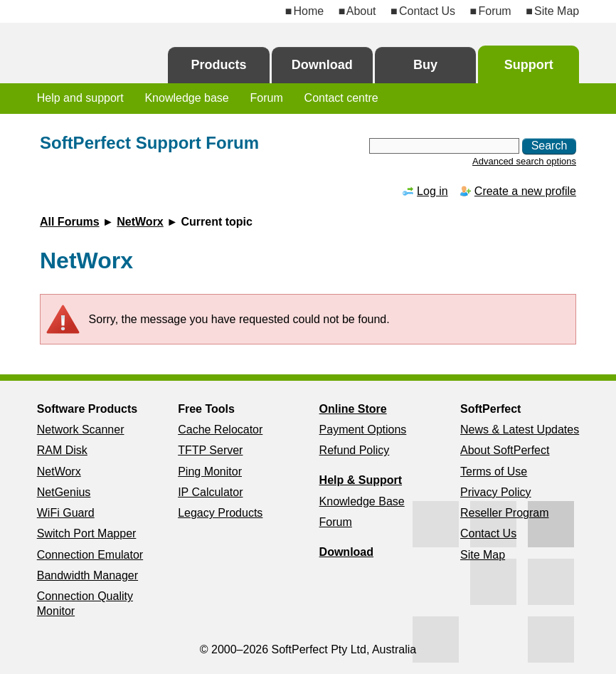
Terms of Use (494, 472)
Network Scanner (81, 430)
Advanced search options (524, 161)
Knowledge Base (362, 501)
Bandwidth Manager (87, 575)
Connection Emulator (90, 555)
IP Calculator (210, 492)
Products (219, 65)
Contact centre (341, 98)
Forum (494, 11)
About (361, 11)
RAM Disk (62, 450)
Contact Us (427, 11)
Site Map (557, 11)
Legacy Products (220, 513)
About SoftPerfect (505, 450)
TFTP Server (210, 450)
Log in (432, 191)
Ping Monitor (210, 472)
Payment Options (363, 430)
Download (322, 65)
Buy (425, 65)
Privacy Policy (496, 492)
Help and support (80, 98)
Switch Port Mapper (87, 533)
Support (529, 65)
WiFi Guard (66, 513)
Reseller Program (504, 513)
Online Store (353, 409)
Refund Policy (355, 450)
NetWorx (140, 222)
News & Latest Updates (520, 430)
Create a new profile (525, 191)
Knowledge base (186, 98)
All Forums (70, 222)
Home (309, 11)
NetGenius (64, 492)
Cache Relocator (220, 430)
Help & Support (361, 480)
